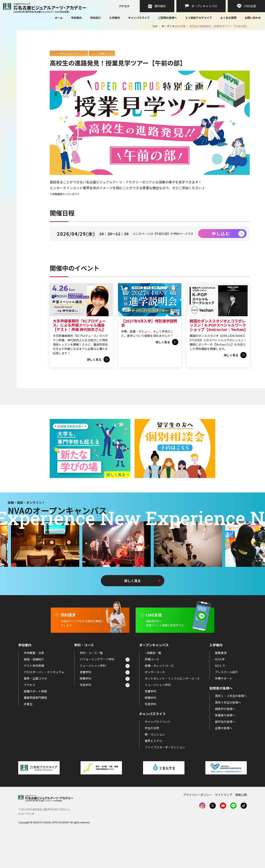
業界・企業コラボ (35, 712)
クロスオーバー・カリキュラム (44, 706)
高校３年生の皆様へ (228, 736)
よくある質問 (228, 18)
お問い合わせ (253, 18)
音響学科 (86, 706)
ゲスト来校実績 (34, 699)
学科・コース (84, 679)
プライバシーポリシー (198, 829)
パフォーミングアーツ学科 (97, 693)
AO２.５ (220, 699)
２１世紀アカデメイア (199, 18)
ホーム (59, 18)
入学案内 (114, 18)
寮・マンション (155, 768)
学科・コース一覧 (91, 686)
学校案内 (76, 18)
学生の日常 (152, 762)
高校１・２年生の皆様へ (231, 730)
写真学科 (86, 719)
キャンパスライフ (139, 18)
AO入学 (220, 693)
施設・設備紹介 (34, 693)
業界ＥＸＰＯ (153, 775)
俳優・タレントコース (159, 699)
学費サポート (224, 712)
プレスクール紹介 (226, 706)
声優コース (152, 693)
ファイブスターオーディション (165, 781)
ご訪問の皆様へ (167, 18)
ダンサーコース (155, 706)
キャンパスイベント (158, 755)
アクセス (124, 6)
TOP (155, 26)
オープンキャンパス (173, 26)
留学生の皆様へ (225, 755)
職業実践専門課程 (35, 731)
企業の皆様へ (224, 762)
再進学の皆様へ (225, 742)
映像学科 (86, 712)
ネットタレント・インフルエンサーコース (172, 712)
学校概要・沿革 (34, 686)
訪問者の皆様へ (221, 722)
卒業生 (28, 738)
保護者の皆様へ (225, 749)
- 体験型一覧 (153, 686)
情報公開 (241, 829)
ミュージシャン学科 (93, 699)
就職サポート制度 (35, 725)
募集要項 (221, 686)
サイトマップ (224, 829)
